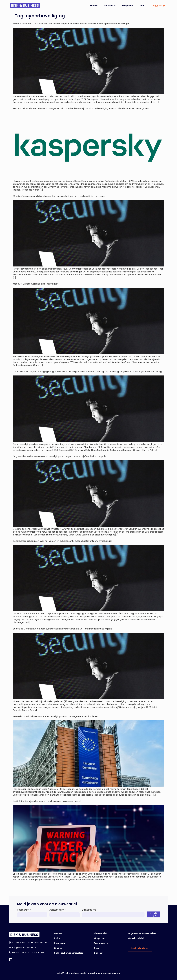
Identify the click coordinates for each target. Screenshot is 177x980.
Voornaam (24, 910)
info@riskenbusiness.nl (24, 948)
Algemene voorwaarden (142, 933)
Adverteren (159, 6)
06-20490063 (37, 952)
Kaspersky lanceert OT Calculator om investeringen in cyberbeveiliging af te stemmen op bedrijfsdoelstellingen (71, 24)
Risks (57, 938)
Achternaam (57, 910)
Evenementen (102, 943)
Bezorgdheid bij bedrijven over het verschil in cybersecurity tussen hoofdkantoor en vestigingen (63, 541)
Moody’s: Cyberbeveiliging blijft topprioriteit (36, 284)
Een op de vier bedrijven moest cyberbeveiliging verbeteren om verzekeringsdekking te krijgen (62, 629)
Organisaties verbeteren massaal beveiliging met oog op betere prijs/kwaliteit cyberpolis (60, 456)
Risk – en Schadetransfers (69, 953)
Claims (58, 948)
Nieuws (94, 6)
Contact (99, 953)
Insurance (60, 943)
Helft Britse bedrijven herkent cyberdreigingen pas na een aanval (47, 801)
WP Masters (114, 973)
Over (141, 6)
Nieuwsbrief (110, 6)
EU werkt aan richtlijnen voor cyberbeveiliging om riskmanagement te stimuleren (55, 716)
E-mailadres (90, 910)
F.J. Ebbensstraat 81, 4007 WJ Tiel (30, 943)
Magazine (128, 6)
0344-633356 (19, 952)
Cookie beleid (136, 938)
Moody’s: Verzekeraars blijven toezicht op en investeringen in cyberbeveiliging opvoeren (59, 196)
